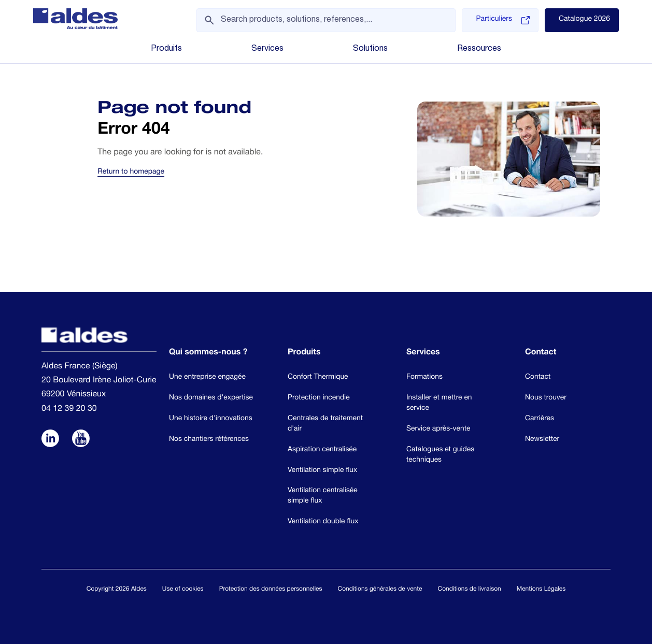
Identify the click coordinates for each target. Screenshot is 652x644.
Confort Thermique (318, 377)
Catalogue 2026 (584, 20)
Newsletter (542, 439)
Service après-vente (438, 429)
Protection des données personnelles (271, 590)
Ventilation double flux (323, 522)
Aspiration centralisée (322, 450)
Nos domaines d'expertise (211, 398)
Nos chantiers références (209, 439)
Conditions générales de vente (380, 590)
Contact (538, 377)
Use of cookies (183, 590)
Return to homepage (131, 173)
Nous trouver (546, 398)
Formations (424, 377)
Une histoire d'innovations (211, 419)
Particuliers (502, 20)
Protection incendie (319, 398)
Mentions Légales (541, 590)
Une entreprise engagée (207, 377)
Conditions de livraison (469, 590)
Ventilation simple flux (322, 470)
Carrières (540, 419)
